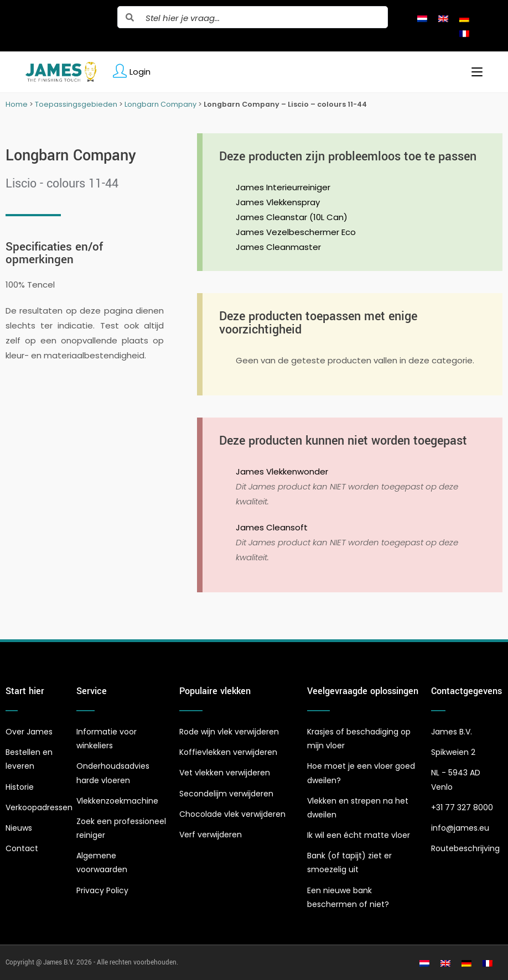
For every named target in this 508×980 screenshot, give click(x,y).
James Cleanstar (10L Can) (292, 217)
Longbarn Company (160, 104)
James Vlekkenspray (278, 202)
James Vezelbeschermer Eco (296, 232)
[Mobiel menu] (473, 72)
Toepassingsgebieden (76, 104)
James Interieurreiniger (283, 187)
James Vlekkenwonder (282, 471)
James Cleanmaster (278, 247)
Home (17, 104)
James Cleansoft (272, 527)
